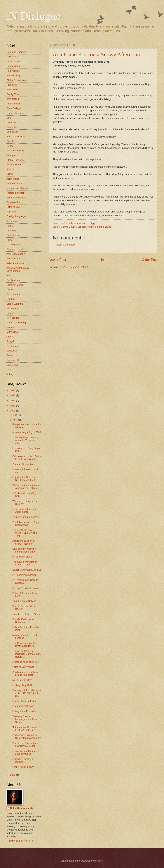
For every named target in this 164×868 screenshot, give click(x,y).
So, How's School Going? (26, 588)
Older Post (150, 260)
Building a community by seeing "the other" (25, 673)
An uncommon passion (24, 575)
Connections (13, 66)
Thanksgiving (13, 245)
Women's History (15, 151)
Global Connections (17, 80)
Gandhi (10, 141)
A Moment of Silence (23, 706)
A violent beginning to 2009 (27, 432)
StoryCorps (12, 365)
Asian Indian (13, 179)
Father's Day (13, 207)
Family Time (13, 94)
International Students (18, 188)
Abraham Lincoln (15, 249)
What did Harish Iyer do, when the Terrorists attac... (25, 440)
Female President (16, 137)
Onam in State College (24, 601)
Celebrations (13, 280)
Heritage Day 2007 (22, 685)
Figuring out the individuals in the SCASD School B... (26, 693)
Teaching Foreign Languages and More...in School (27, 719)
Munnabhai (12, 332)
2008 (13, 775)
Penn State (12, 89)
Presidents (12, 346)
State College (14, 108)
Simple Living (104, 227)
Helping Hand (14, 165)
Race (9, 240)
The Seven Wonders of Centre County (24, 563)
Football (11, 299)
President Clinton (15, 193)
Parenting (12, 85)
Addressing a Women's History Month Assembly (26, 736)
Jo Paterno (12, 221)
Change (11, 155)
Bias (9, 276)
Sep (15, 415)
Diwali (10, 290)
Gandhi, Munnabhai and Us (27, 570)
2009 (13, 411)
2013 (13, 390)
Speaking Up (13, 360)
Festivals (11, 212)
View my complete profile (20, 841)
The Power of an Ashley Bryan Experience (25, 644)
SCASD (11, 174)
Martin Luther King (16, 322)
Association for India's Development (18, 269)
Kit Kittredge (13, 318)
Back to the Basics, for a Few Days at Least (25, 745)
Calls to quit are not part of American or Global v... (26, 487)
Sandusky (12, 351)
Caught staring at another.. (26, 517)
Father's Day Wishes (23, 667)
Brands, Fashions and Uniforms (24, 621)
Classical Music (15, 285)
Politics (10, 169)
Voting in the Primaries (24, 711)
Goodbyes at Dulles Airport (26, 614)
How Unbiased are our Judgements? (24, 510)
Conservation (13, 202)
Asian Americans (15, 263)
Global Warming (15, 304)
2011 (13, 400)
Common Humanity (17, 52)
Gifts (9, 118)
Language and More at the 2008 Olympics (26, 752)
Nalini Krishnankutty (22, 808)
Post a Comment (66, 245)
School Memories (87, 227)
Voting (10, 374)
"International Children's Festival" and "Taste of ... (27, 728)
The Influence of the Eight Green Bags (26, 524)
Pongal (10, 341)
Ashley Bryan (13, 259)
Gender (10, 146)
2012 (13, 395)
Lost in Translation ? (23, 767)
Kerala (10, 226)
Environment (13, 294)
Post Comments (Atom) (76, 267)
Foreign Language (16, 216)
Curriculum (12, 127)
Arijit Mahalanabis (16, 254)
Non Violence (13, 104)
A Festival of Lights (22, 557)
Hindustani (12, 308)
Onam (10, 337)
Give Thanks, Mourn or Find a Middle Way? (24, 550)
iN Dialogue (34, 16)
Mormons (11, 327)
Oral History (13, 235)
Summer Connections (24, 464)
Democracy (12, 132)
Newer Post (57, 260)
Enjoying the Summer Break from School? (24, 478)
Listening (11, 230)
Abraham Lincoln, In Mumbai (23, 760)
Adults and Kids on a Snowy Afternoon (96, 54)
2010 (13, 406)
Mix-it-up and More (22, 680)
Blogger (98, 861)
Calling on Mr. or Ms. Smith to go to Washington (27, 458)
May (15, 420)
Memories (12, 122)
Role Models (13, 71)
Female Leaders (15, 113)
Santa (10, 355)
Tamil (9, 369)
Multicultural (13, 57)
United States (14, 61)
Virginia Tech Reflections (25, 701)
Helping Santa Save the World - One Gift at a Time (25, 533)
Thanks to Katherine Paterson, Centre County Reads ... (27, 654)
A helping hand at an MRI (26, 662)
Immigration (13, 99)
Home (104, 260)
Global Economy (15, 160)
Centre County (69, 227)
